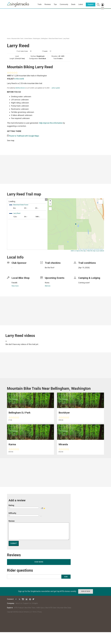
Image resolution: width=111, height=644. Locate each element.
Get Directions (23, 51)
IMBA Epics (40, 608)
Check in (54, 51)
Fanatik (14, 283)
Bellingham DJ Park (19, 413)
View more (15, 286)
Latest (81, 4)
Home (9, 39)
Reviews (48, 4)
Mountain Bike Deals (64, 608)
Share (46, 51)
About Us (19, 603)
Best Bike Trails (30, 608)
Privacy (40, 612)
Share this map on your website (96, 251)
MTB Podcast (19, 608)
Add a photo (36, 51)
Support (91, 4)
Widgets (35, 603)
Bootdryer (64, 413)
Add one (48, 286)
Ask (66, 577)
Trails (40, 4)
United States (28, 39)
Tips (55, 4)
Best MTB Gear (51, 608)
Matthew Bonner (20, 88)
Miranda (63, 444)
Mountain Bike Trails (17, 39)
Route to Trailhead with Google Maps (24, 136)
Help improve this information (51, 123)
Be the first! (50, 268)
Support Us (27, 603)
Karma (12, 444)
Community (64, 4)
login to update (83, 271)
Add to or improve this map (78, 251)
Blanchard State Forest (55, 39)
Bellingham (45, 39)
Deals (73, 4)
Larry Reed (66, 39)
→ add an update (55, 88)
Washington (37, 39)
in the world (19, 79)
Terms (35, 612)
